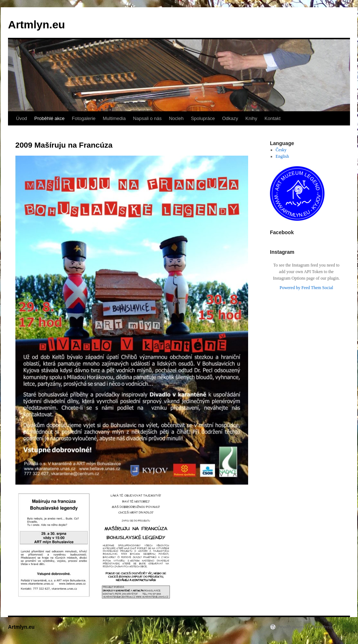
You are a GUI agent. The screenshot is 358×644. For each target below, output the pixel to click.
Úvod (21, 118)
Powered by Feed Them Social (306, 288)
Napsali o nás (147, 118)
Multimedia (114, 118)
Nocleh (176, 118)
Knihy (252, 118)
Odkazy (230, 118)
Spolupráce (203, 118)
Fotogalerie (83, 118)
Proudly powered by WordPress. (305, 627)
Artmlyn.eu (37, 25)
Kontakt (273, 118)
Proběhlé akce (49, 118)
